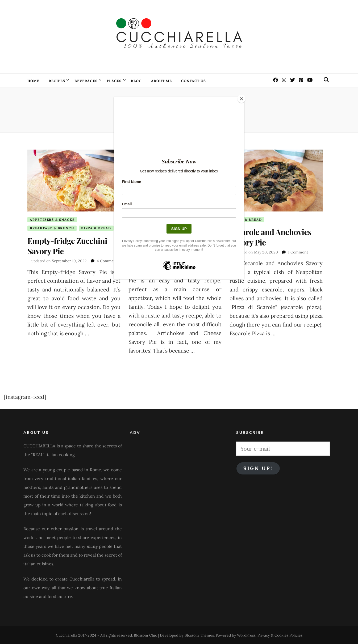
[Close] (243, 98)
